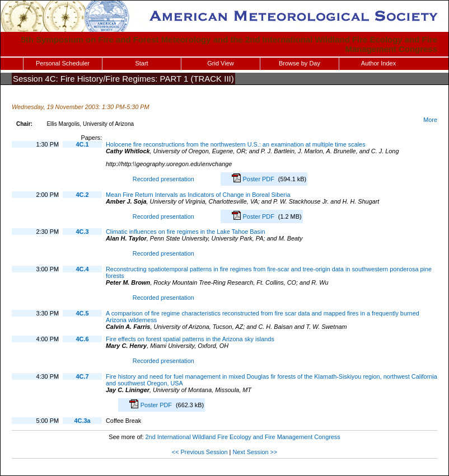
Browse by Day (300, 63)
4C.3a (82, 421)
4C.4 (83, 269)
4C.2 (83, 195)
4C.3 (83, 232)
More (430, 120)
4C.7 (83, 376)
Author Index (378, 63)
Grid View (220, 63)
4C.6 (83, 339)
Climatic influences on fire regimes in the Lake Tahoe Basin (186, 232)
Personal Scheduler (63, 63)
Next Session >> (255, 452)
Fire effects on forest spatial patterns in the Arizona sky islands (190, 339)
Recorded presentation (162, 179)
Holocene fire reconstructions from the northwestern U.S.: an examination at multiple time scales (236, 144)
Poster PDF (259, 179)
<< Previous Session (200, 452)
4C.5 (83, 313)
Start (141, 63)
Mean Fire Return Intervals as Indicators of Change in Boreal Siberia (198, 195)
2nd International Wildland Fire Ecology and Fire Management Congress (243, 437)
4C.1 (83, 144)
